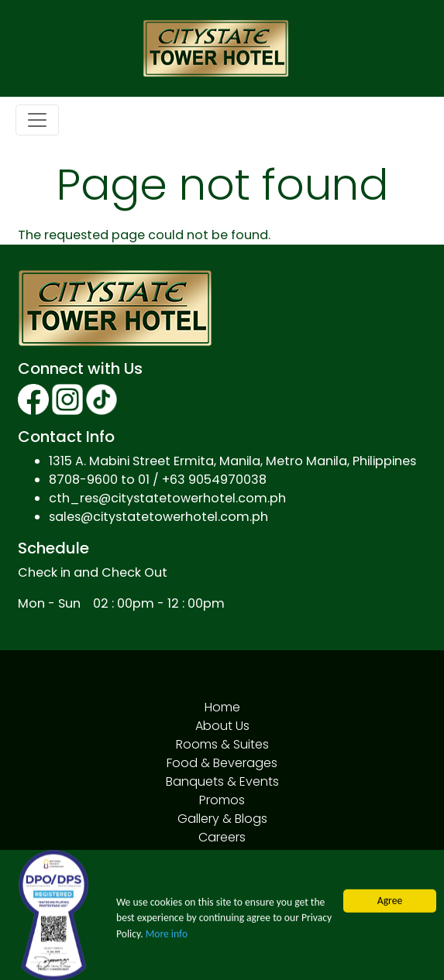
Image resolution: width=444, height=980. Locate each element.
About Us (222, 726)
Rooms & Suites (222, 744)
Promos (222, 800)
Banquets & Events (222, 781)
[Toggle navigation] (37, 120)
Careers (222, 837)
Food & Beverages (222, 763)
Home (222, 707)
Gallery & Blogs (222, 819)
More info (167, 936)
